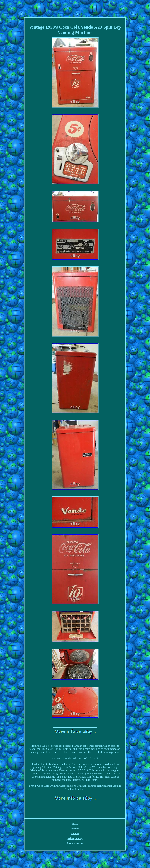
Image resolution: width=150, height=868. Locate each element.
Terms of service (75, 843)
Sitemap (75, 829)
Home (75, 824)
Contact (75, 833)
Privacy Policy (75, 838)
